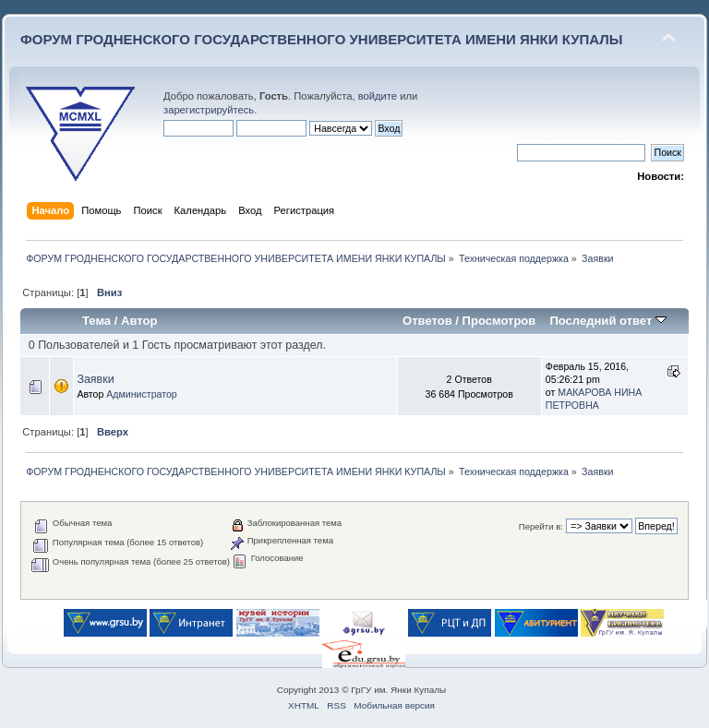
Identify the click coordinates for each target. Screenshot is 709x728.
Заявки (95, 379)
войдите (378, 96)
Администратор (141, 394)
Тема (96, 321)
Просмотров (499, 321)
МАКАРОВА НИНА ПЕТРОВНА (594, 399)
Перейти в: (541, 526)
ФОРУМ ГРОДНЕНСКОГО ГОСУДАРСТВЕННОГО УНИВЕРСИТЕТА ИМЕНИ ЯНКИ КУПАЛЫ (322, 39)
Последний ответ (607, 321)
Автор (139, 321)
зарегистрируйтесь (209, 110)
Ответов (427, 321)
